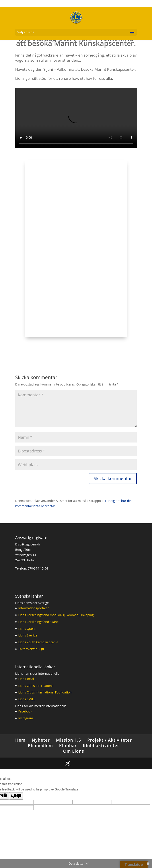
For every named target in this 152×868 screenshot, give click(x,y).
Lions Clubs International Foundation (45, 692)
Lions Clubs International (36, 686)
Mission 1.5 (69, 740)
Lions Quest (27, 629)
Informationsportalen (34, 608)
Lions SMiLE (27, 699)
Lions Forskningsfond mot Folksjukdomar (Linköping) (57, 615)
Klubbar (68, 746)
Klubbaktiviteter (101, 746)
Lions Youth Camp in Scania (38, 642)
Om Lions (74, 751)
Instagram (26, 718)
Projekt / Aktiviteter (110, 740)
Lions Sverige (28, 635)
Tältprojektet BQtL (32, 649)
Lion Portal (26, 679)
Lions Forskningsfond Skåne (39, 622)
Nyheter (41, 740)
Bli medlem (40, 746)
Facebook (25, 711)
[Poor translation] (16, 796)
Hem (20, 740)
